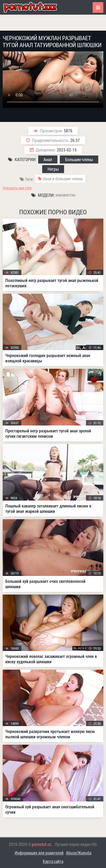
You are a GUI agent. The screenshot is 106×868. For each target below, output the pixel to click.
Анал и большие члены (63, 179)
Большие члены (79, 159)
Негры (53, 169)
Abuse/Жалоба (79, 853)
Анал (48, 159)
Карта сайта (53, 861)
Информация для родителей (39, 853)
